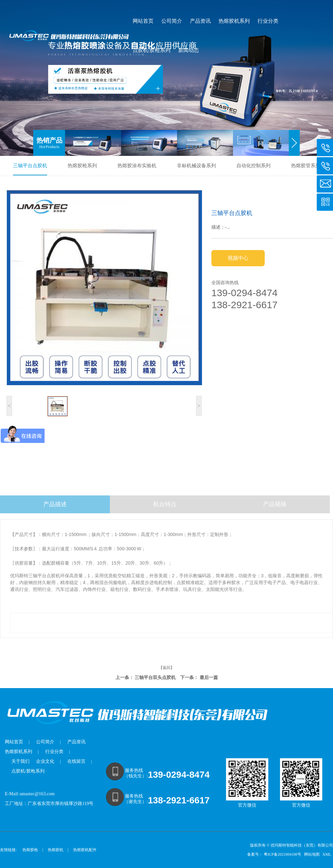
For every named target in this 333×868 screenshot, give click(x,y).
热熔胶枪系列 (82, 166)
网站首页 (143, 21)
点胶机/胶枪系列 (152, 50)
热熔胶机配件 (85, 850)
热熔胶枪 (30, 850)
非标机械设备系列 (196, 166)
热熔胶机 (56, 850)
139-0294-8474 (179, 775)
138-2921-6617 (179, 800)
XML (327, 854)
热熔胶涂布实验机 (137, 166)
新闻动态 (189, 50)
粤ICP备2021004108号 (282, 854)
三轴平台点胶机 (30, 166)
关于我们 (20, 761)
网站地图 (312, 854)
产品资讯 (200, 21)
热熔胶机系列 (234, 21)
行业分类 (268, 21)
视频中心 (238, 258)
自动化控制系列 (253, 166)
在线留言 (76, 761)
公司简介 (172, 21)
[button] (294, 143)
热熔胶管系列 (306, 166)
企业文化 (45, 761)
